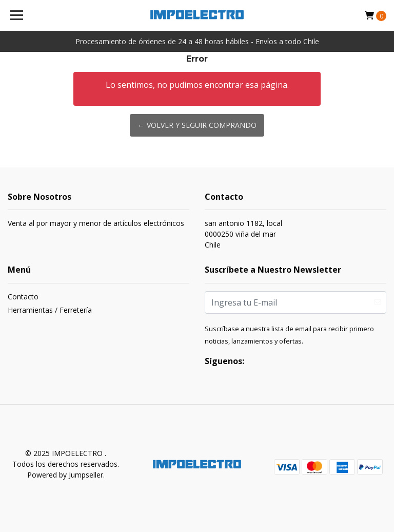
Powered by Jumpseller (65, 475)
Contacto (23, 297)
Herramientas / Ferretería (50, 310)
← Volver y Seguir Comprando (197, 125)
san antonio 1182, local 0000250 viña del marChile (243, 234)
